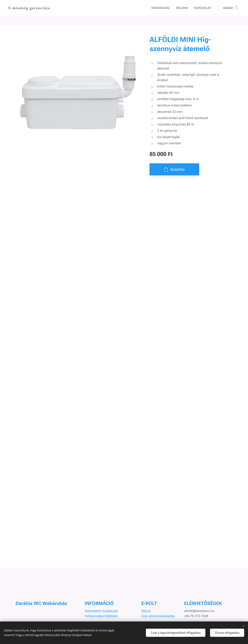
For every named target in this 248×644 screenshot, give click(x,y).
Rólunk (146, 611)
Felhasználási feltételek (101, 616)
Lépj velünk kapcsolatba (158, 616)
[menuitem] (163, 8)
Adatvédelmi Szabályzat (101, 611)
